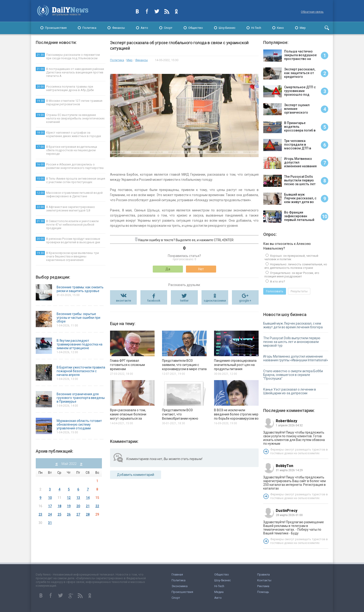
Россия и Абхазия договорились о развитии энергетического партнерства (70, 166)
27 (78, 514)
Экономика (180, 586)
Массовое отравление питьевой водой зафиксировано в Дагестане (69, 194)
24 (50, 514)
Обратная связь (312, 12)
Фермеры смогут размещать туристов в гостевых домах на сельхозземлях (299, 451)
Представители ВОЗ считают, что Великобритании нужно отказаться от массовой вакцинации (181, 418)
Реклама (263, 586)
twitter (184, 301)
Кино (280, 28)
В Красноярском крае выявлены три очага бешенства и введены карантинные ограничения (67, 256)
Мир (303, 28)
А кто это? (277, 281)
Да (168, 269)
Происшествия (56, 28)
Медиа (219, 592)
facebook (154, 301)
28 (88, 514)
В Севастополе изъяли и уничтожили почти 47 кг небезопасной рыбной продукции (67, 224)
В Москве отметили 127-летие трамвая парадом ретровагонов (69, 102)
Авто (144, 28)
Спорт (168, 28)
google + (245, 301)
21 (88, 506)
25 (59, 514)
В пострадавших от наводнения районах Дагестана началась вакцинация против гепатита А (70, 72)
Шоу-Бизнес (227, 28)
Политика (89, 28)
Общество (196, 28)
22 (97, 506)
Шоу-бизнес (223, 580)
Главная (177, 574)
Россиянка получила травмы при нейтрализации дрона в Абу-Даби (65, 88)
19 (69, 506)
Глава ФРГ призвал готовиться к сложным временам (127, 365)
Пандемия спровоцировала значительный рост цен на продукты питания (235, 365)
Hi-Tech (256, 28)
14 (88, 498)
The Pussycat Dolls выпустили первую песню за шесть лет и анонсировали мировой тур (292, 342)
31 (50, 523)
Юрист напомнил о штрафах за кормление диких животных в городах (68, 134)
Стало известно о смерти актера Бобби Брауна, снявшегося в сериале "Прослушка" (293, 375)
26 (69, 514)
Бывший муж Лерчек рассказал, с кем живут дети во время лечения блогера (293, 325)
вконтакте (123, 301)
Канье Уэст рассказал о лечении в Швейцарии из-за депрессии (290, 391)
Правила (263, 574)
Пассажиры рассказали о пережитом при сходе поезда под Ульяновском (68, 56)
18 (59, 506)
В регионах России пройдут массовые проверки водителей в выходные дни (68, 240)
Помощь (263, 592)
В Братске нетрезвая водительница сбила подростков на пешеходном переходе (66, 150)
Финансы (119, 28)
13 (78, 498)
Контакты (264, 580)
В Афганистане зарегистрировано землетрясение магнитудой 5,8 (65, 209)
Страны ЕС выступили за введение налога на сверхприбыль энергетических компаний (70, 118)
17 (50, 506)
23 (40, 514)
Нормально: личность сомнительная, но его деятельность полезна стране (296, 266)
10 (50, 498)
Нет (201, 269)
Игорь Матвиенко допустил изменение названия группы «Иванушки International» (296, 358)
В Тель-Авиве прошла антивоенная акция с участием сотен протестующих (70, 180)
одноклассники (215, 301)
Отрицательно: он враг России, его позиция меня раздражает (292, 275)
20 (78, 506)
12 (69, 498)
